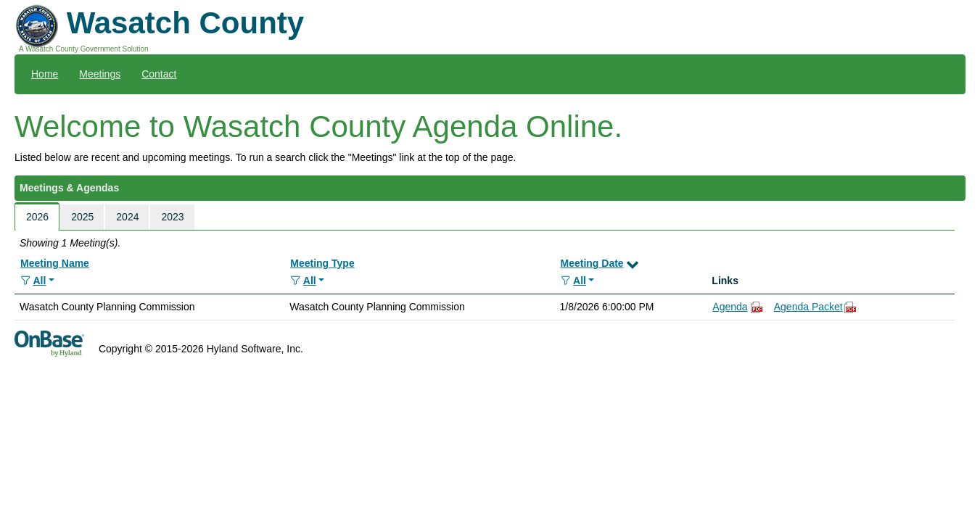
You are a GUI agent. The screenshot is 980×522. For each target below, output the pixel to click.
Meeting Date (592, 263)
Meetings (100, 74)
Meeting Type (322, 263)
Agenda (730, 307)
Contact (159, 74)
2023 (172, 217)
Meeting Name (55, 263)
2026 (37, 217)
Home (45, 74)
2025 (82, 217)
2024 (127, 217)
